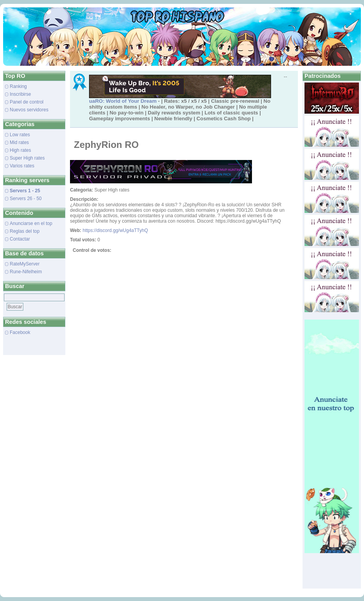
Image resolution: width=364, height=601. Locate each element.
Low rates (20, 135)
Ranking (18, 86)
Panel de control (27, 102)
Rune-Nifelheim (26, 272)
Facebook (20, 332)
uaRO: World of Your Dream (123, 101)
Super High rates (27, 158)
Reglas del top (25, 231)
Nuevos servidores (29, 110)
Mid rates (19, 142)
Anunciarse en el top (31, 223)
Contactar (20, 239)
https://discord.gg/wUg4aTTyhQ (115, 230)
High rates (20, 150)
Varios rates (22, 166)
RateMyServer (25, 264)
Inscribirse (20, 94)
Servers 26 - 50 (26, 199)
